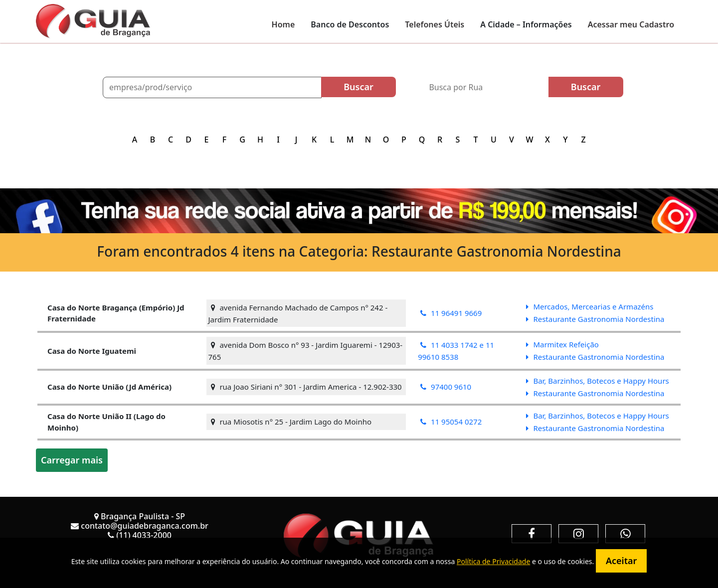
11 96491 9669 (451, 313)
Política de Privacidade (493, 561)
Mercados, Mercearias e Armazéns (590, 306)
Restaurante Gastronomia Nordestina (595, 319)
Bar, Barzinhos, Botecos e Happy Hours (597, 381)
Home (283, 24)
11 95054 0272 (451, 422)
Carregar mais (72, 460)
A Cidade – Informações (526, 24)
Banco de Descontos (350, 24)
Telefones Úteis (435, 24)
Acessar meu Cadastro (631, 24)
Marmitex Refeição (562, 344)
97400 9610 (446, 387)
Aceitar (621, 561)
